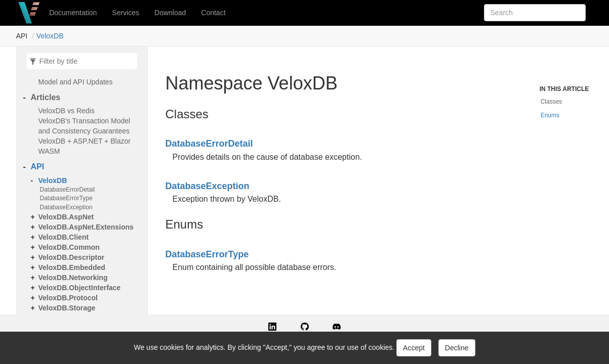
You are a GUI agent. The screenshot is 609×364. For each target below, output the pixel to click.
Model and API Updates (76, 82)
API (38, 167)
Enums (550, 115)
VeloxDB (50, 36)
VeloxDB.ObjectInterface (80, 288)
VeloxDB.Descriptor (72, 257)
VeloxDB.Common (69, 247)
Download (170, 13)
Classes (552, 102)
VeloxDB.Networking (73, 278)
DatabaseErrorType (66, 198)
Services (126, 13)
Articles (46, 97)
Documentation (73, 13)
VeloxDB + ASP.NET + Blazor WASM (85, 146)
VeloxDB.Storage (67, 308)
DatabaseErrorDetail (68, 190)
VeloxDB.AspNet (66, 217)
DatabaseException (66, 207)
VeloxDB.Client (64, 237)
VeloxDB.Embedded (72, 267)
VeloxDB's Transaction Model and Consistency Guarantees (85, 126)
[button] (272, 326)
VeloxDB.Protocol (68, 298)
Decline (457, 348)
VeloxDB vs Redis (67, 111)
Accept (414, 348)
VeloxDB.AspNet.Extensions (86, 227)
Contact (213, 13)
